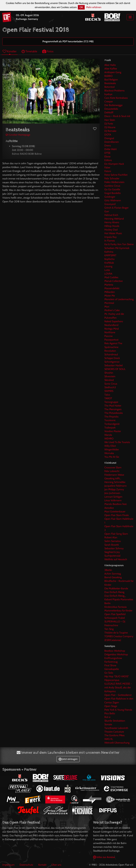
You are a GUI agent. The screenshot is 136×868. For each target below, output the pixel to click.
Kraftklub (109, 263)
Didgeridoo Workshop (116, 654)
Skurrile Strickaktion (115, 721)
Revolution (110, 351)
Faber (107, 167)
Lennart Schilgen (113, 497)
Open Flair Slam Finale (117, 515)
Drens (108, 146)
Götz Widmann (113, 200)
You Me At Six (112, 457)
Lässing (108, 266)
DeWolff (109, 112)
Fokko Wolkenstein (114, 182)
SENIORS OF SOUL (115, 369)
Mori (107, 307)
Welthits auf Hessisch (116, 559)
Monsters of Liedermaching (119, 299)
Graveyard (110, 204)
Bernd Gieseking (113, 577)
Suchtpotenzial (112, 556)
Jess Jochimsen (112, 493)
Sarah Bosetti (112, 545)
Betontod (109, 87)
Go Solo (109, 673)
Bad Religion (111, 80)
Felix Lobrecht (112, 471)
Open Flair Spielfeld (115, 614)
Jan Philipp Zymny (114, 489)
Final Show (110, 665)
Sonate (108, 724)
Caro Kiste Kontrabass (116, 98)
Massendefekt (112, 288)
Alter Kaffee (111, 69)
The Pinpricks (111, 417)
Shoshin (109, 373)
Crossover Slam (113, 467)
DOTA (108, 135)
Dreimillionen (112, 142)
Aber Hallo (110, 65)
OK (81, 7)
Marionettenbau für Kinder (118, 611)
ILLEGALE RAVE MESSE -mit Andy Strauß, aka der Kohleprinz (118, 687)
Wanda (108, 435)
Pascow (109, 336)
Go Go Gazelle (112, 189)
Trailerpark (110, 428)
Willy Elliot (110, 446)
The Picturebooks (114, 413)
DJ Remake (110, 131)
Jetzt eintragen (68, 759)
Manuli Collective (114, 281)
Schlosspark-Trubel (115, 618)
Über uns (56, 865)
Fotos (48, 51)
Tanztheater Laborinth (116, 728)
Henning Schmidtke (115, 482)
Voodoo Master (113, 431)
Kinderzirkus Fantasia (116, 607)
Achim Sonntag (113, 574)
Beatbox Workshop (115, 651)
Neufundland (111, 325)
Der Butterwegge (113, 105)
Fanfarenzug (111, 662)
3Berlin (108, 570)
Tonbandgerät (112, 424)
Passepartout (111, 340)
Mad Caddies (111, 277)
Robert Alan (111, 537)
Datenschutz (26, 865)
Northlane (110, 332)
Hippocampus (112, 680)
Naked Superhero (114, 321)
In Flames (110, 241)
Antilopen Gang (113, 72)
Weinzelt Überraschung (117, 743)
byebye (108, 94)
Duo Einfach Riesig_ (115, 596)
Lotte (107, 270)
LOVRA (108, 274)
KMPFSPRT (110, 255)
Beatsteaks (110, 83)
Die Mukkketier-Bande (116, 588)
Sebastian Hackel (114, 365)
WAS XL (109, 739)
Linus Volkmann (113, 500)
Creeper (109, 102)
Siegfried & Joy (112, 552)
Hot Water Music (113, 233)
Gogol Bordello (113, 193)
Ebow (107, 157)
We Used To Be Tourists (117, 442)
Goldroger (110, 197)
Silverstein (110, 376)
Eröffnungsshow (113, 658)
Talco (107, 395)
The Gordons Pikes (114, 735)
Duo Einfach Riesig (114, 592)
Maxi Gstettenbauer (115, 511)
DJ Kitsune (110, 127)
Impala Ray (110, 237)
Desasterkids (111, 109)
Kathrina (109, 252)
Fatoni (108, 171)
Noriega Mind (112, 329)
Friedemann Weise (114, 475)
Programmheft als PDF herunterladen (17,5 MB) (68, 41)
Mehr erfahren (94, 7)
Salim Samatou (113, 541)
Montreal (109, 303)
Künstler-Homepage (18, 135)
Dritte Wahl (110, 149)
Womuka (109, 453)
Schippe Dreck (112, 358)
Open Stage (111, 706)
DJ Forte (109, 124)
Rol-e (107, 717)
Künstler (10, 51)
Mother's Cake (112, 310)
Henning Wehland (114, 219)
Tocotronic (110, 420)
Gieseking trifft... (113, 478)
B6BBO (108, 76)
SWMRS (109, 391)
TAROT (108, 398)
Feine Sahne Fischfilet (116, 175)
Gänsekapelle (112, 669)
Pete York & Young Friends (118, 710)
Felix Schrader (112, 178)
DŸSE (107, 153)
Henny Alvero (112, 222)
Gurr (107, 211)
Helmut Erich (111, 215)
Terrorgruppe (111, 402)
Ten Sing (109, 629)
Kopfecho (109, 259)
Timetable (29, 51)
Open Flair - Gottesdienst (118, 695)
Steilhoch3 (110, 387)
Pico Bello (110, 713)
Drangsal (109, 138)
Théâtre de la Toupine (116, 633)
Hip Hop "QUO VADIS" (117, 676)
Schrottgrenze (112, 362)
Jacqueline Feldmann (116, 486)
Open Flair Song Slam (116, 534)
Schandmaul (111, 354)
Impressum (8, 865)
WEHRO (109, 439)
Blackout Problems (114, 91)
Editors (108, 160)
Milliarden (110, 292)
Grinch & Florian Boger (116, 208)
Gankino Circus (112, 186)
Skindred (109, 380)
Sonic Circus (111, 384)
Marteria (109, 285)
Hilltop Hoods (112, 226)
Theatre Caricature (114, 732)
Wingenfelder (112, 449)
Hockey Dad (111, 230)
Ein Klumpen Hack (114, 164)
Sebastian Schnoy (114, 548)
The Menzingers (113, 409)
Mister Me (110, 296)
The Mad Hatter (113, 406)
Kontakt (42, 865)
